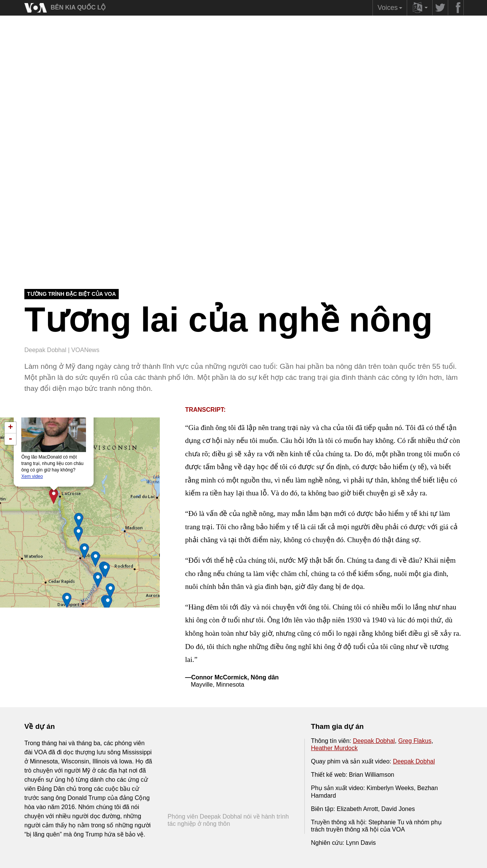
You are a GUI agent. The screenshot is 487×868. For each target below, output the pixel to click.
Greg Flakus (415, 741)
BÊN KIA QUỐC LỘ (78, 7)
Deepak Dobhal (374, 741)
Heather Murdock (334, 748)
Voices (391, 10)
